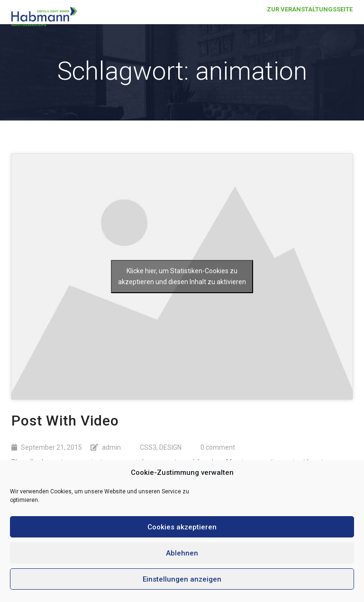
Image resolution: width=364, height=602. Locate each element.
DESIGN (170, 447)
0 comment (218, 447)
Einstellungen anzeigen (182, 579)
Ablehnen (182, 553)
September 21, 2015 (51, 447)
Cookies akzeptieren (182, 527)
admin (111, 447)
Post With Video (65, 421)
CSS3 (148, 447)
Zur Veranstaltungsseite (310, 19)
